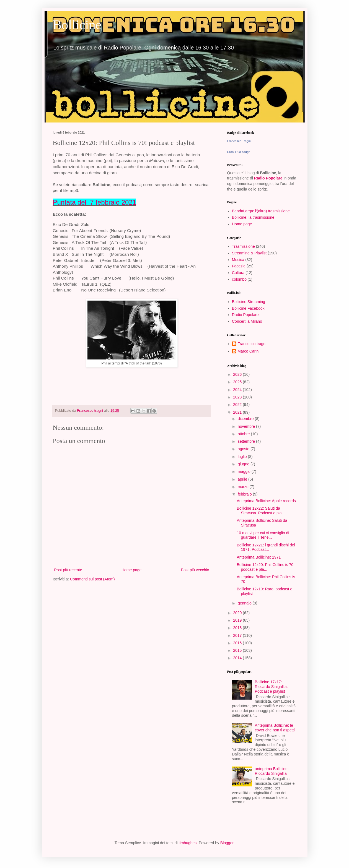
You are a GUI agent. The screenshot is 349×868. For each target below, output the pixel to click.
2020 (238, 613)
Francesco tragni (252, 344)
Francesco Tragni (239, 141)
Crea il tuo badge (239, 152)
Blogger (227, 843)
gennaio (245, 603)
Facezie (239, 266)
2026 (238, 374)
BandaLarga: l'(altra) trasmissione (261, 211)
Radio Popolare (268, 178)
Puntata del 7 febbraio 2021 (95, 202)
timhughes (188, 843)
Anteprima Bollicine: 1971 (259, 557)
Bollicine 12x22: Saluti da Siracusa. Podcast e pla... (261, 511)
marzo (244, 487)
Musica (238, 260)
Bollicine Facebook (248, 308)
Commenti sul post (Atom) (92, 579)
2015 (238, 650)
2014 (238, 658)
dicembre (246, 419)
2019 (238, 620)
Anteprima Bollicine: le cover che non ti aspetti (275, 728)
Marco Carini (248, 351)
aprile (243, 479)
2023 (238, 397)
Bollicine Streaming (249, 302)
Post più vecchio (195, 570)
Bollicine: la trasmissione (253, 217)
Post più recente (68, 570)
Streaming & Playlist (249, 253)
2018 (238, 628)
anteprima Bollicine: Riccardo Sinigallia (272, 771)
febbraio (245, 494)
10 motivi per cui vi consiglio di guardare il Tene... (263, 535)
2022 (238, 405)
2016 (238, 643)
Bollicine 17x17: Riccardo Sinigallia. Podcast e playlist (271, 687)
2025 (238, 382)
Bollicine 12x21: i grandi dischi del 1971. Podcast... (266, 547)
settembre (247, 441)
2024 (238, 390)
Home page (131, 570)
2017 (238, 635)
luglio (243, 457)
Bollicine (77, 25)
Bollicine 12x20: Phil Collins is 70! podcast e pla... (266, 567)
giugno (244, 464)
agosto (244, 449)
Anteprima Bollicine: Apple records (266, 501)
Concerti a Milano (247, 321)
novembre (247, 426)
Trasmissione (243, 246)
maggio (245, 471)
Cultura (238, 273)
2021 (238, 412)
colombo (239, 279)
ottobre (244, 434)
